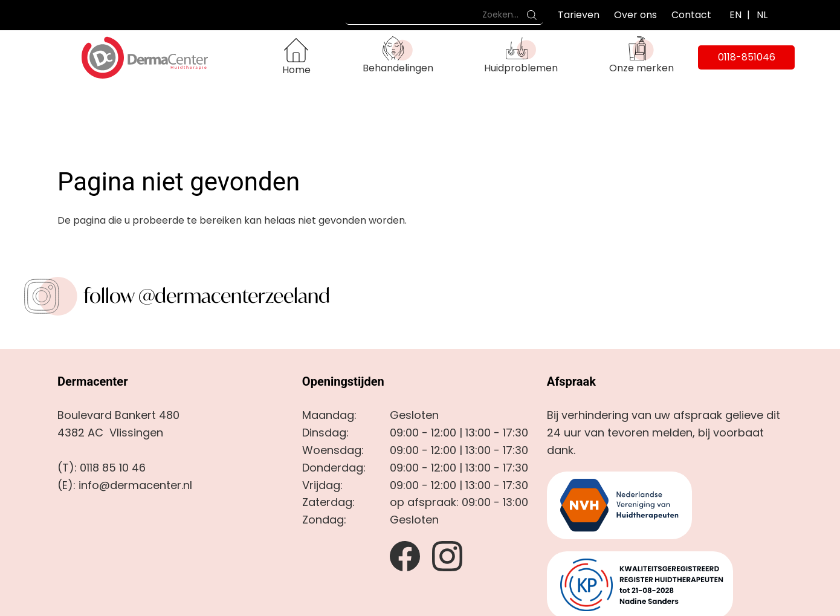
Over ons (635, 15)
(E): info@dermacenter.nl (125, 428)
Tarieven (579, 15)
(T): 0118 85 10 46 (102, 410)
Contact (691, 15)
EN (735, 15)
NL (762, 15)
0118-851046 (747, 57)
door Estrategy (477, 601)
